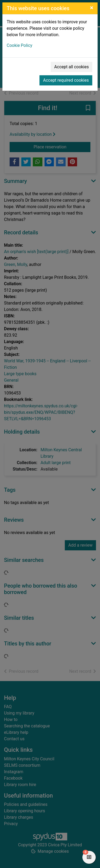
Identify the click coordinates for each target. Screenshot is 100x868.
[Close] (92, 8)
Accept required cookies (66, 80)
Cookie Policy (19, 45)
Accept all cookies (71, 67)
